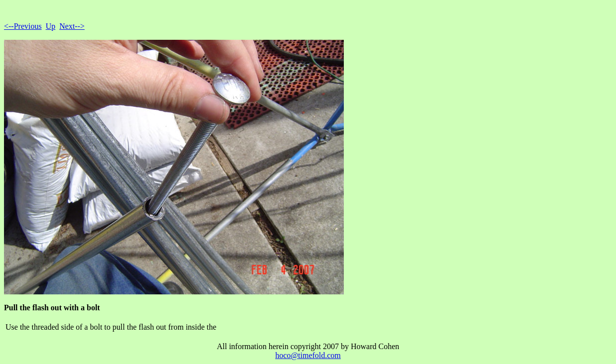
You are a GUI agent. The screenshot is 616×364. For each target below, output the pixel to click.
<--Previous (23, 26)
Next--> (72, 26)
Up (51, 26)
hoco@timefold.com (308, 355)
